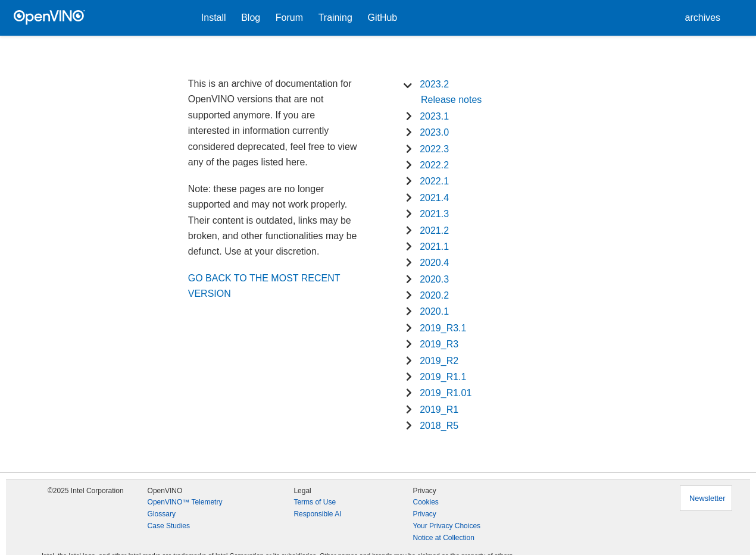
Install (214, 18)
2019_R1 (439, 410)
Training (335, 18)
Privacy (424, 514)
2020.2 (434, 295)
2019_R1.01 (446, 393)
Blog (251, 18)
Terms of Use (315, 502)
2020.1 (434, 311)
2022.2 (434, 165)
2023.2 (434, 84)
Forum (289, 18)
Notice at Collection (443, 538)
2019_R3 (439, 344)
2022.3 (434, 149)
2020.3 (434, 279)
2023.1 (434, 116)
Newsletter (707, 498)
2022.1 (434, 181)
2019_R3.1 (443, 328)
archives (703, 18)
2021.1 (434, 247)
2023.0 (434, 132)
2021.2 (434, 231)
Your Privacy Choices (446, 526)
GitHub (382, 18)
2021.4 (434, 198)
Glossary (162, 514)
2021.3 (434, 214)
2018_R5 (439, 426)
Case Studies (169, 526)
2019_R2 (439, 361)
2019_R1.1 (443, 377)
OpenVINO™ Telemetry (185, 502)
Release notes (451, 100)
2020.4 (434, 263)
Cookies (425, 502)
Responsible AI (317, 514)
